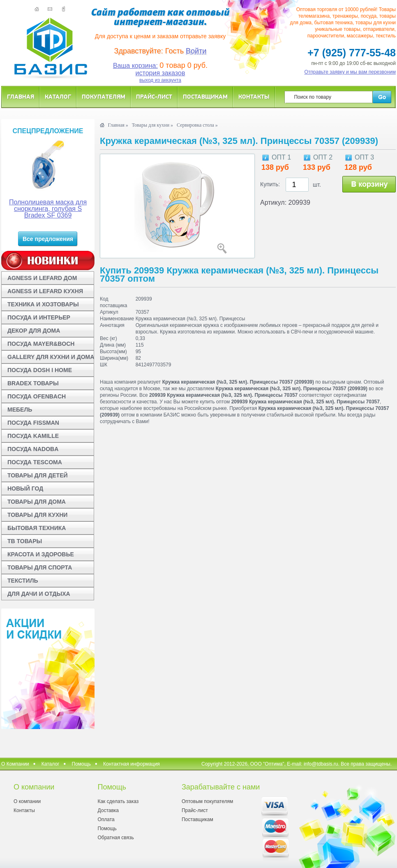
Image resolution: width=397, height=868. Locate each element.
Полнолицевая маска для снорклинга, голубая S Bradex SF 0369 (48, 209)
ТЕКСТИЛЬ (23, 581)
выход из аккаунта (160, 80)
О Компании (15, 764)
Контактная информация (132, 764)
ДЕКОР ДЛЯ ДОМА (34, 331)
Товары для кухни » (152, 125)
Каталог (58, 96)
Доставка (108, 810)
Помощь (81, 764)
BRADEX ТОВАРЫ (33, 383)
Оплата (106, 819)
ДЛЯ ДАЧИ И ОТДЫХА (39, 594)
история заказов (160, 73)
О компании (27, 801)
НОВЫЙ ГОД (25, 488)
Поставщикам (205, 96)
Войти (196, 51)
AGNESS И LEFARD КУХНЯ (45, 291)
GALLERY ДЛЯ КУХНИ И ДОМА (51, 357)
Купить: (270, 184)
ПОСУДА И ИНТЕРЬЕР (39, 317)
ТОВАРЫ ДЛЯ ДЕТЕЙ (38, 475)
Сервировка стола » (197, 125)
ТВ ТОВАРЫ (25, 541)
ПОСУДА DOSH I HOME (40, 370)
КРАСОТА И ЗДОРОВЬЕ (41, 554)
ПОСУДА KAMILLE (33, 436)
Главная (21, 96)
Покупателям (104, 96)
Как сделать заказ (118, 801)
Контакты (254, 96)
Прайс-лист (154, 96)
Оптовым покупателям (207, 801)
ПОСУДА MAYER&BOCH (41, 344)
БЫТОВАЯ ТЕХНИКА (37, 528)
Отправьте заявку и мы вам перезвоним (350, 72)
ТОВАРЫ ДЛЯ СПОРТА (40, 567)
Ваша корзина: (135, 66)
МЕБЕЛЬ (20, 410)
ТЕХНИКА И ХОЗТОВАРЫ (43, 304)
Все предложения (48, 239)
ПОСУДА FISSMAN (33, 423)
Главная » (118, 125)
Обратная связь (115, 838)
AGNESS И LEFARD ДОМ (42, 278)
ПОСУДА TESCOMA (35, 462)
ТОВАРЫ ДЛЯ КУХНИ (37, 515)
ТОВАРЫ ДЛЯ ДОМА (37, 502)
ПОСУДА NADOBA (33, 449)
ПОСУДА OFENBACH (37, 396)
